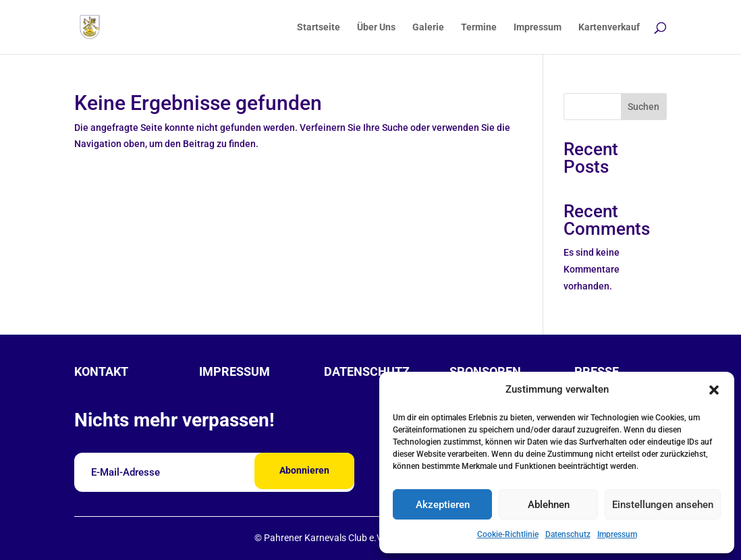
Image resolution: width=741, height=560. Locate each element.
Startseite (319, 27)
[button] (714, 390)
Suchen (643, 107)
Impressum (617, 534)
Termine (479, 27)
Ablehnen (549, 505)
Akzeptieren (443, 505)
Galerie (428, 27)
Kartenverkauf (609, 27)
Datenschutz (568, 534)
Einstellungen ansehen (663, 505)
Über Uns (376, 27)
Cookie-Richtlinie (508, 534)
